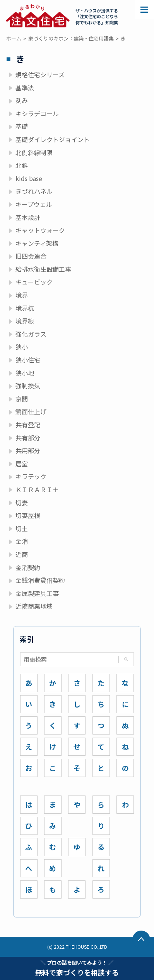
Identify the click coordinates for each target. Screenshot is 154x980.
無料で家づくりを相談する (77, 968)
